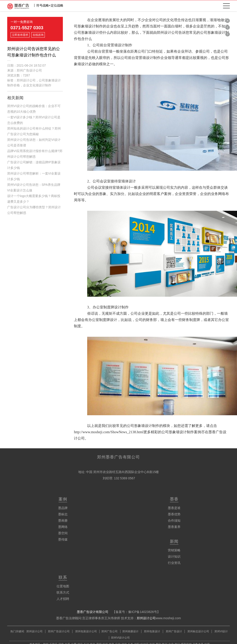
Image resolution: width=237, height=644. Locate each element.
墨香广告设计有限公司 (93, 612)
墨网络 (63, 527)
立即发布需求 (20, 35)
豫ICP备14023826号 (143, 612)
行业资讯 (174, 563)
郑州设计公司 (146, 618)
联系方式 (63, 592)
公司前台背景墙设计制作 (112, 45)
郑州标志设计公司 (198, 631)
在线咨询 (38, 35)
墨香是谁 (174, 508)
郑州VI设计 (221, 631)
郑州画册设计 (130, 631)
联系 (63, 577)
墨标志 (63, 514)
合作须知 (174, 521)
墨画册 (63, 521)
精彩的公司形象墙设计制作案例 (176, 432)
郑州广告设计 (173, 631)
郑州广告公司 (109, 631)
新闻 (174, 541)
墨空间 (63, 533)
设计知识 (174, 556)
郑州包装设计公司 (85, 631)
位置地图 (63, 586)
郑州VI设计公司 (120, 638)
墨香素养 (174, 527)
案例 (63, 499)
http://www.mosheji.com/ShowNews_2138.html (109, 432)
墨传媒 (63, 539)
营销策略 (174, 550)
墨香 (174, 499)
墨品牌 (63, 508)
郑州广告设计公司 (59, 631)
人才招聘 (63, 599)
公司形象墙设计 (87, 33)
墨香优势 (174, 514)
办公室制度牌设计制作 (111, 307)
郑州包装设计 (152, 631)
